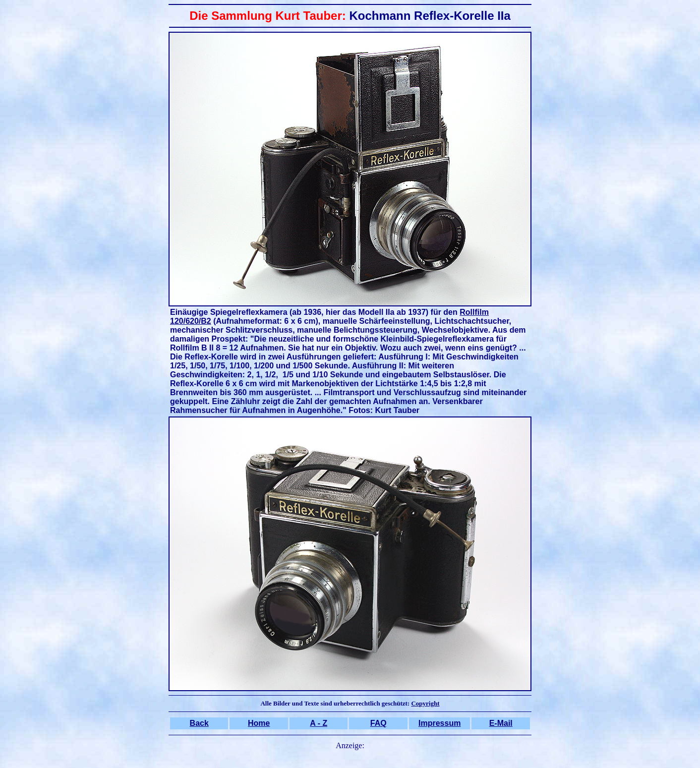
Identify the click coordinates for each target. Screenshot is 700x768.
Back (199, 723)
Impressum (439, 723)
